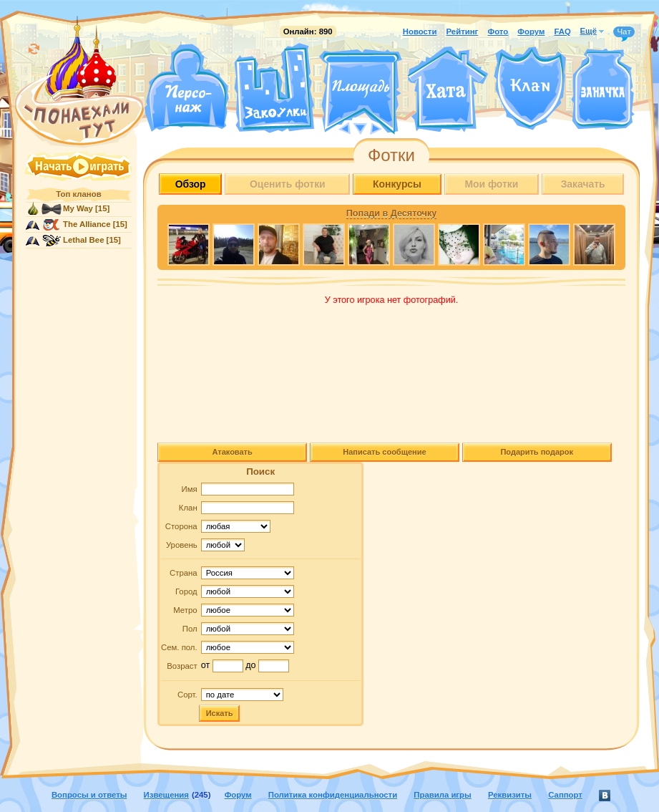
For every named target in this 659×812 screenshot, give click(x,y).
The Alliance (87, 224)
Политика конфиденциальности (333, 795)
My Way (78, 208)
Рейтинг (463, 32)
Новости (420, 32)
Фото (498, 32)
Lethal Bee (83, 240)
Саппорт (565, 795)
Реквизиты (510, 795)
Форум (531, 32)
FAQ (562, 32)
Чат (624, 32)
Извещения (166, 795)
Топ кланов (78, 194)
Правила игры (442, 795)
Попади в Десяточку (391, 213)
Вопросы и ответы (89, 795)
